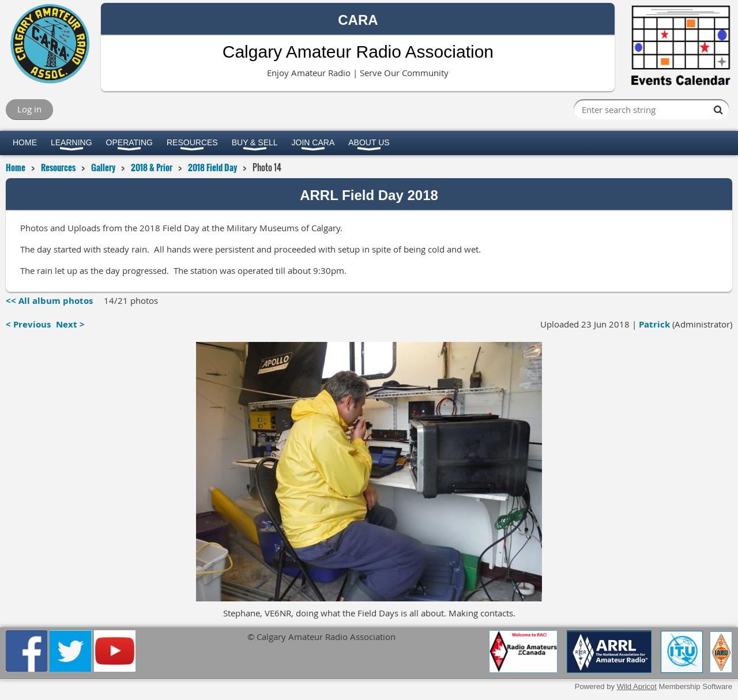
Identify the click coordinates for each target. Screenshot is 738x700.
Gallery (103, 167)
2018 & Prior (152, 167)
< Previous (28, 324)
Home (16, 167)
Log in (29, 109)
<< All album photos (49, 301)
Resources (58, 167)
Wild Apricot (637, 686)
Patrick (654, 324)
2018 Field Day (212, 167)
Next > (70, 324)
